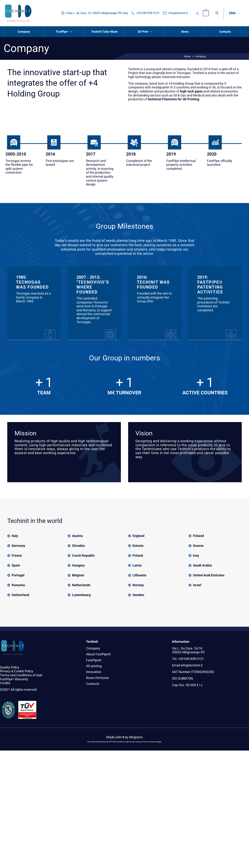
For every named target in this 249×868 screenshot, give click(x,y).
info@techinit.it (178, 13)
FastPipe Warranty (14, 679)
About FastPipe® (98, 654)
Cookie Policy (24, 671)
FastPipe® (94, 660)
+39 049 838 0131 (148, 13)
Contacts (93, 684)
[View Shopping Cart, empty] (206, 13)
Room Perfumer (98, 678)
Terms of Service (150, 742)
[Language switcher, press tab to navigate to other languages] (235, 13)
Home (187, 56)
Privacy (5, 671)
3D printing (94, 666)
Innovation (94, 672)
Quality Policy (10, 667)
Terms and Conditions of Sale (21, 675)
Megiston (136, 737)
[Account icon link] (197, 13)
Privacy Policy (134, 742)
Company (93, 648)
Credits (5, 683)
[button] (217, 13)
